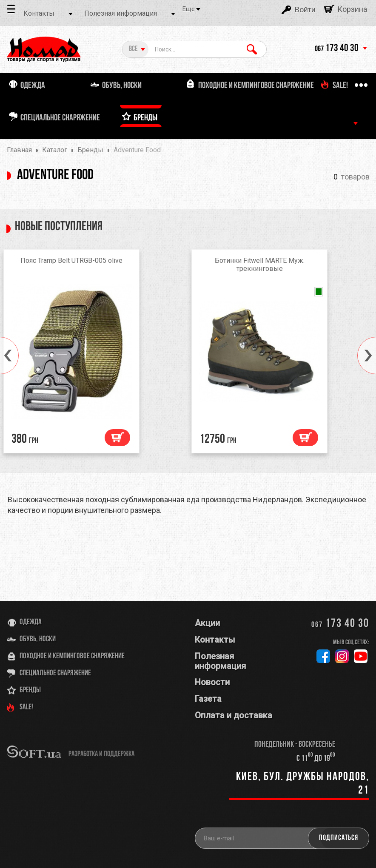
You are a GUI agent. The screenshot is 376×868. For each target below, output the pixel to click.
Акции (207, 623)
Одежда (31, 622)
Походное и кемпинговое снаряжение (72, 656)
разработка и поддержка (101, 754)
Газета (208, 699)
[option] (94, 353)
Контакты (39, 13)
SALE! (26, 707)
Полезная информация (121, 13)
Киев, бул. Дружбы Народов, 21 (303, 784)
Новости (212, 682)
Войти (305, 10)
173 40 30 (337, 48)
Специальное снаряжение (55, 673)
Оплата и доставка (234, 715)
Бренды (30, 690)
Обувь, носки (38, 639)
